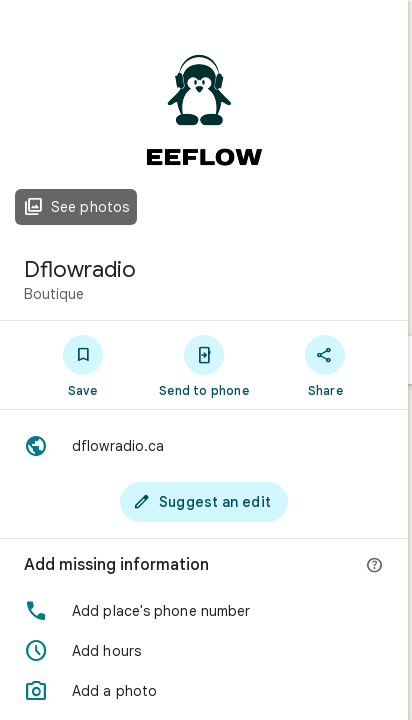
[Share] (325, 365)
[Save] (82, 365)
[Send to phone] (203, 365)
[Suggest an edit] (204, 502)
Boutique (54, 294)
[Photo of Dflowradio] (204, 120)
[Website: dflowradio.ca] (204, 446)
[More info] (375, 566)
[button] (204, 611)
